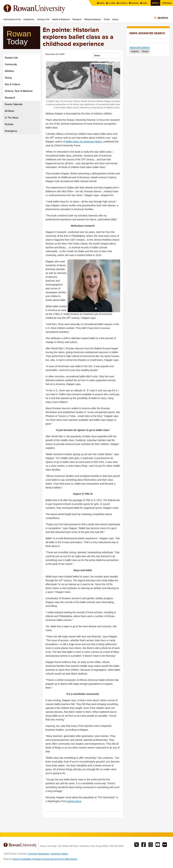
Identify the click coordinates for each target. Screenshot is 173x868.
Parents (123, 3)
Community (11, 64)
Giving (8, 78)
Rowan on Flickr (165, 845)
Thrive (107, 19)
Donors (135, 3)
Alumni (112, 3)
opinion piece (74, 801)
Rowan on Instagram (151, 845)
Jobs (145, 3)
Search (163, 18)
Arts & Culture (12, 84)
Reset (145, 51)
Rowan (167, 3)
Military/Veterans (93, 19)
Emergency (11, 131)
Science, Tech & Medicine (19, 91)
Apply (155, 3)
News (102, 3)
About (115, 19)
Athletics (9, 71)
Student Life (11, 58)
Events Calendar (14, 104)
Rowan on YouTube (158, 845)
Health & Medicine (61, 19)
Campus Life (43, 19)
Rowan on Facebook (144, 845)
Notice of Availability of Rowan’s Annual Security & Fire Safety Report (45, 859)
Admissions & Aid (12, 19)
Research (77, 19)
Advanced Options (139, 47)
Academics (29, 19)
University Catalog (59, 854)
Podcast (9, 124)
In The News (12, 118)
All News (9, 111)
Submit (135, 51)
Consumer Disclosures (38, 854)
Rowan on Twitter (137, 845)
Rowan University (40, 9)
